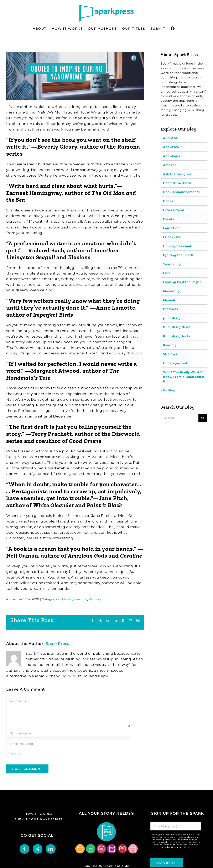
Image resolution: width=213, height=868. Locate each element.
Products (170, 309)
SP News (170, 354)
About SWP (172, 147)
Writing (95, 599)
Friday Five (172, 237)
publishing (172, 318)
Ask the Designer (177, 174)
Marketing (172, 291)
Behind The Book (177, 183)
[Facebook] (24, 849)
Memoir (169, 300)
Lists (167, 273)
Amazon (170, 165)
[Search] (203, 418)
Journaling (172, 264)
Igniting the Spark (178, 255)
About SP (171, 138)
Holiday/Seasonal (74, 599)
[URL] (68, 754)
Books (168, 201)
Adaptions (172, 156)
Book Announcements (181, 192)
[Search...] (180, 418)
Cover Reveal (174, 210)
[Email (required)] (68, 744)
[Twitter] (38, 849)
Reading (170, 345)
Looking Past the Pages (182, 282)
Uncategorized (175, 363)
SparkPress (58, 644)
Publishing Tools (176, 336)
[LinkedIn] (51, 849)
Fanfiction (171, 228)
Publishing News (177, 327)
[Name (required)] (68, 733)
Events (168, 219)
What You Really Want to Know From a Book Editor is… (184, 377)
